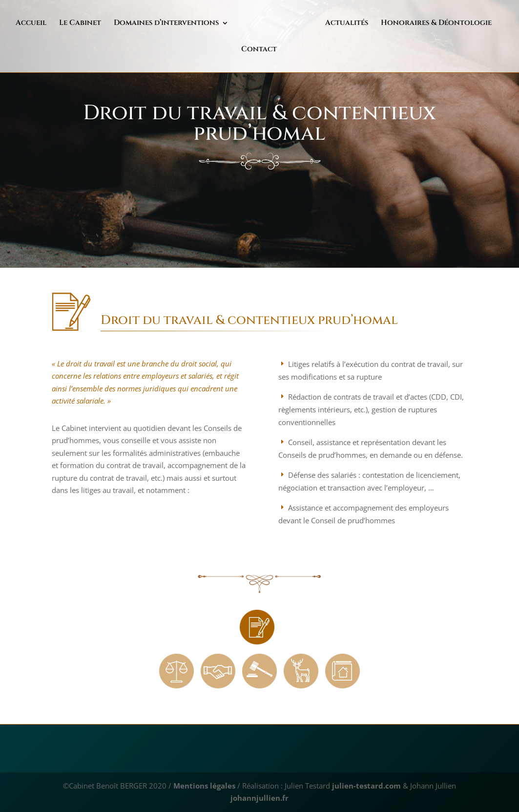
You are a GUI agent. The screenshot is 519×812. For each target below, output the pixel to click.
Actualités (307, 24)
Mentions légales (204, 786)
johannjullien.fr (259, 798)
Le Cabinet (82, 24)
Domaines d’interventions (168, 24)
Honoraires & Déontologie (397, 24)
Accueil (33, 24)
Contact (483, 24)
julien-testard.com (365, 786)
